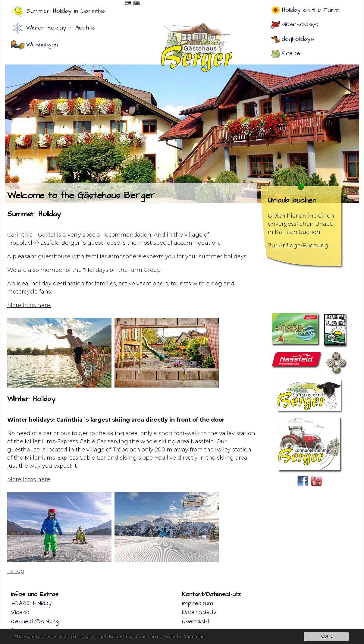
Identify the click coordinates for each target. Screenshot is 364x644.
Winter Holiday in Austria (61, 28)
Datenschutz (199, 612)
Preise (291, 53)
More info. (194, 636)
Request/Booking (35, 621)
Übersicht (196, 621)
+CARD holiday (31, 603)
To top (16, 571)
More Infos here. (29, 305)
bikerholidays (300, 24)
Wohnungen (42, 45)
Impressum (198, 603)
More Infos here (29, 479)
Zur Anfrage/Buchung (298, 246)
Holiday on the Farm (311, 10)
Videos (20, 612)
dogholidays (298, 39)
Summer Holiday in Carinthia (66, 11)
